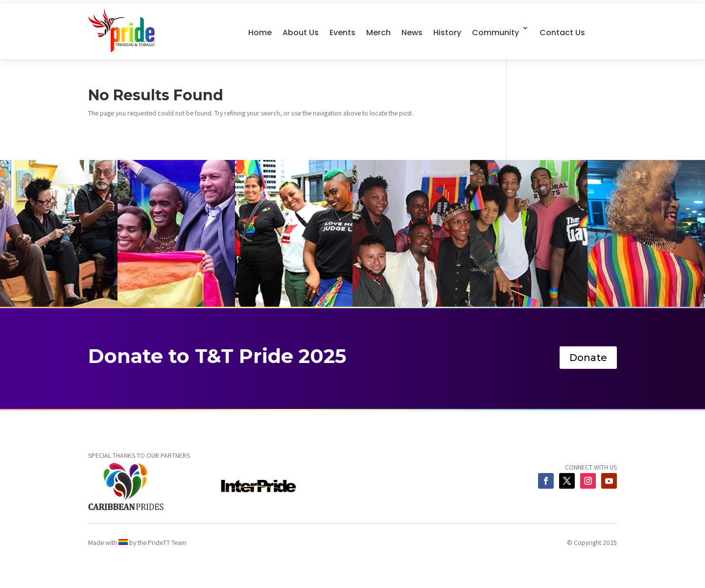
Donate (588, 358)
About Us (301, 33)
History (447, 33)
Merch (378, 33)
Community (495, 33)
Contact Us (562, 33)
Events (342, 33)
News (412, 33)
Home (260, 33)
